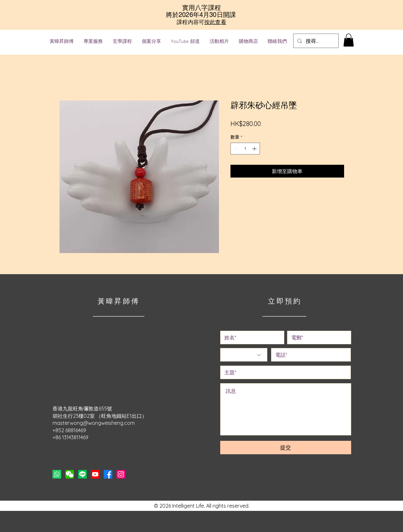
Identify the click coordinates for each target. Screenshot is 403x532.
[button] (349, 40)
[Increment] (255, 149)
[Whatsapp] (57, 474)
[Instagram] (121, 474)
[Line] (82, 474)
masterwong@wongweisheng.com (94, 423)
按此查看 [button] (215, 22)
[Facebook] (108, 474)
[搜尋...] (315, 41)
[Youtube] (95, 474)
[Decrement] (235, 149)
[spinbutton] (245, 149)
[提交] (286, 448)
